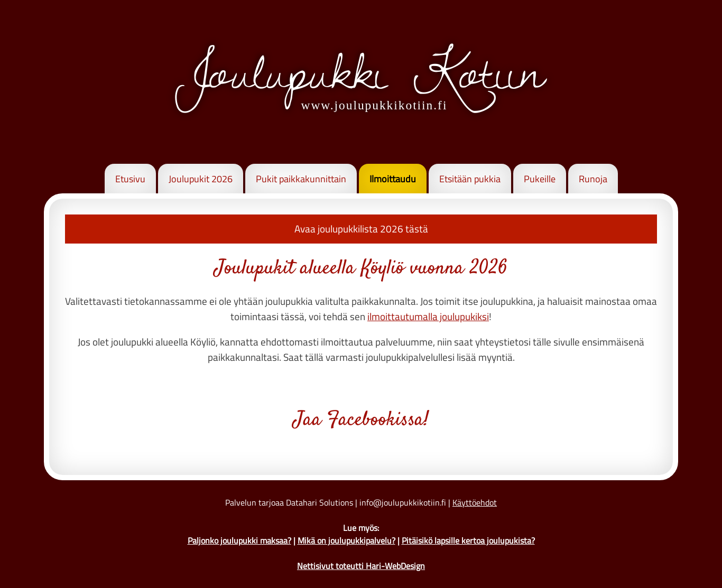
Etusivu (130, 179)
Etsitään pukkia (470, 179)
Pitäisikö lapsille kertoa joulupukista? (468, 540)
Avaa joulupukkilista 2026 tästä (361, 228)
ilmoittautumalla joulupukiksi (428, 316)
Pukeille (540, 179)
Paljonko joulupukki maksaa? (239, 540)
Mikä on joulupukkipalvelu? (346, 540)
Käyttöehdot (475, 502)
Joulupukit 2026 (201, 179)
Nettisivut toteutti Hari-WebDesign (361, 566)
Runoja (593, 179)
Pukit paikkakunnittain (301, 179)
